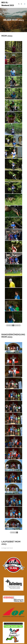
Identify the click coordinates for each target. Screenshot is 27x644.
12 (19, 325)
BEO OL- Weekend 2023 (8, 4)
